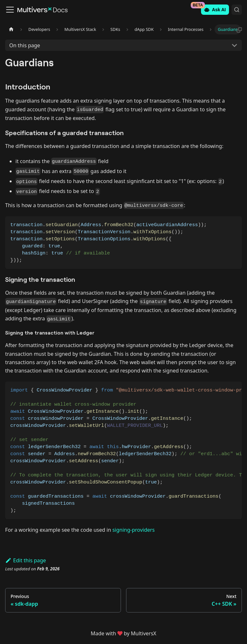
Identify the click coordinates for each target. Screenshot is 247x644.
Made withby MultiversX (123, 633)
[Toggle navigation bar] (10, 10)
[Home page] (11, 29)
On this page (25, 45)
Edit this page (26, 560)
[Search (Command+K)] (237, 10)
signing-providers (133, 530)
